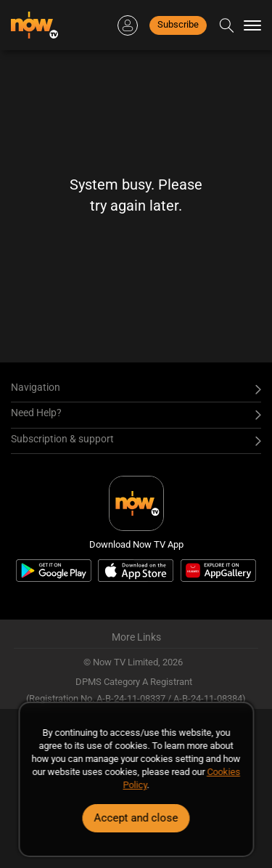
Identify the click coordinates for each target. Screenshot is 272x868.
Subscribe (178, 24)
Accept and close (136, 818)
